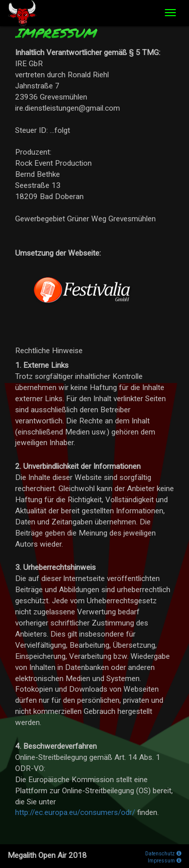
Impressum (165, 861)
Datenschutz (163, 854)
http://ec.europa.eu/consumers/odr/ (75, 812)
